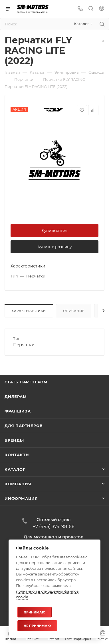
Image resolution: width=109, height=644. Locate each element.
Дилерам (16, 397)
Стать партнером (26, 382)
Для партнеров (24, 426)
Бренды (14, 440)
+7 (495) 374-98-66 (54, 527)
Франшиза (18, 411)
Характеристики (29, 311)
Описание (74, 311)
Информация (21, 498)
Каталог (15, 469)
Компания (18, 484)
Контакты (17, 455)
